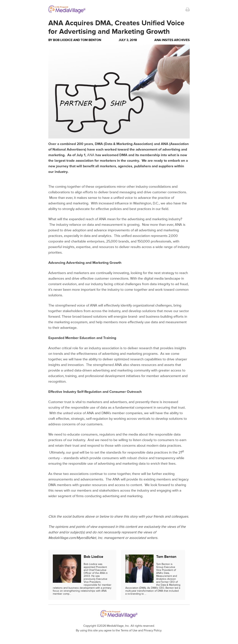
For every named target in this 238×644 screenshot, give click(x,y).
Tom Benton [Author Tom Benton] (91, 40)
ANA (91, 155)
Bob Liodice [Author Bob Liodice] (63, 40)
